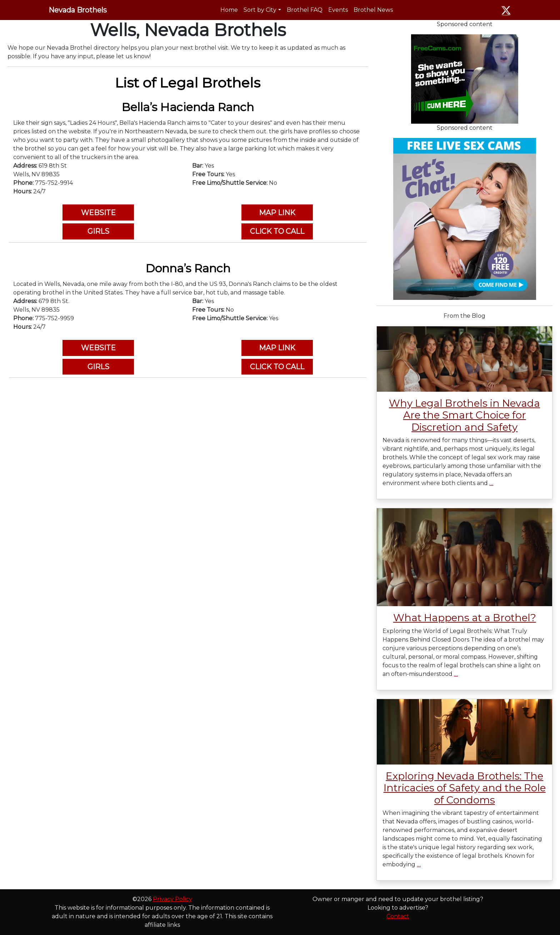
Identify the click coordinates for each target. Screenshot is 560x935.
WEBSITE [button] (98, 213)
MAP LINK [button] (277, 213)
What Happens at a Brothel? (465, 618)
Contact (398, 916)
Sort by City (260, 10)
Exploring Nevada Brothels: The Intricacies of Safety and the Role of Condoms (465, 788)
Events (338, 10)
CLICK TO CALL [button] (277, 231)
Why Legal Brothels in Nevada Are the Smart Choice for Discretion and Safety (464, 415)
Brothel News (373, 10)
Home (229, 10)
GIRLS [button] (98, 231)
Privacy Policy (172, 899)
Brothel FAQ (305, 10)
